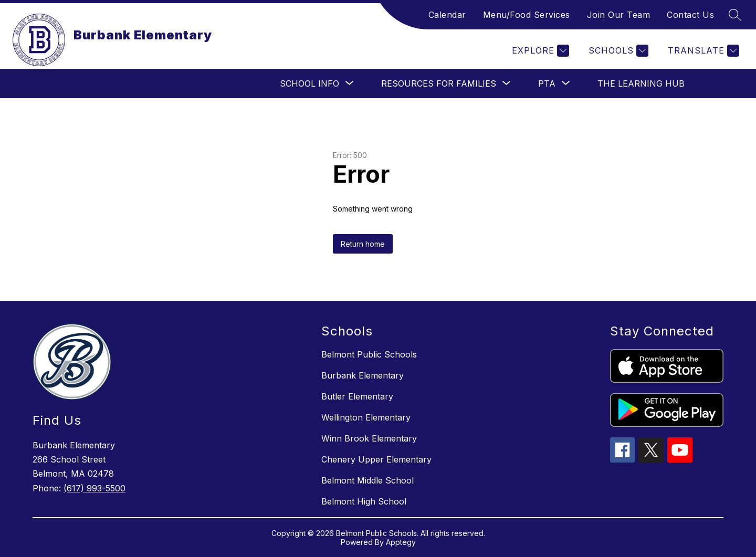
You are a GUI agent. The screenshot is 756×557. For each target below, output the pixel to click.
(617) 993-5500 (94, 488)
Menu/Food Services (527, 15)
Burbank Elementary (363, 375)
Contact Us (690, 15)
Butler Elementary (357, 396)
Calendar (447, 15)
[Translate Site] (702, 51)
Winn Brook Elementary (369, 438)
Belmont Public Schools (369, 354)
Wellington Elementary (366, 417)
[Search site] (735, 15)
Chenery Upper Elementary (376, 459)
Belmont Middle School (367, 480)
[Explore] (539, 51)
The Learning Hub (641, 83)
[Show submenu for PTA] (547, 83)
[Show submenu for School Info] (309, 83)
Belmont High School (364, 501)
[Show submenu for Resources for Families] (439, 83)
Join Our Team (619, 15)
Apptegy (401, 542)
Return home (363, 244)
